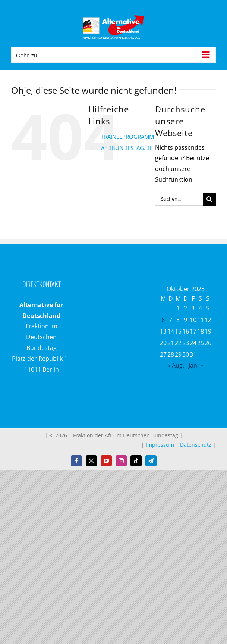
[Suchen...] (179, 199)
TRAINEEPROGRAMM (127, 137)
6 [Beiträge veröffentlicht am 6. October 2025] (163, 320)
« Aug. (176, 365)
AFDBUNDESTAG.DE (127, 148)
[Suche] (209, 199)
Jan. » (196, 365)
